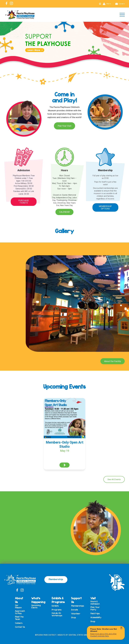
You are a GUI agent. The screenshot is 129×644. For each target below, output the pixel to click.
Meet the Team (19, 618)
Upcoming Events (36, 606)
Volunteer (76, 614)
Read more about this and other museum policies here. (103, 635)
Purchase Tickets (24, 202)
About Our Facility (113, 361)
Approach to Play (20, 612)
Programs (57, 610)
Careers (120, 4)
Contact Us (20, 627)
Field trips (95, 614)
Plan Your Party (95, 608)
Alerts (107, 4)
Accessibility (96, 617)
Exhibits (55, 606)
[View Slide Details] (64, 50)
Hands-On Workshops (57, 614)
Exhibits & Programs (58, 600)
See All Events (114, 479)
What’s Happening (38, 600)
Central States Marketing (81, 635)
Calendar (64, 212)
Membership (56, 579)
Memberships (78, 606)
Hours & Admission (95, 603)
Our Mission (18, 606)
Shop (74, 618)
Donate (75, 610)
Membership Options (105, 207)
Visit (93, 598)
